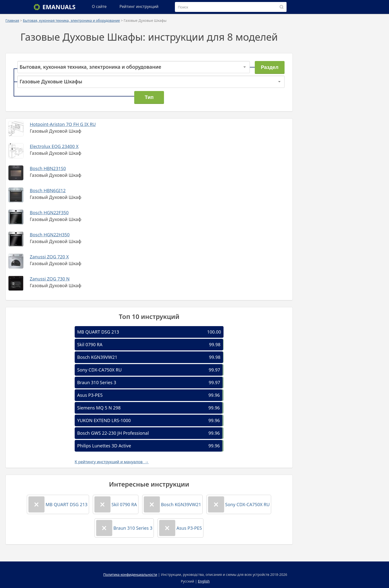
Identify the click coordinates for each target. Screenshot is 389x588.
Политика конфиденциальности (130, 574)
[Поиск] (282, 7)
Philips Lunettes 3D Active (104, 446)
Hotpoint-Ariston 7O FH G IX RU (63, 124)
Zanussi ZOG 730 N (50, 279)
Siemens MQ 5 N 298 (99, 408)
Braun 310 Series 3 (97, 382)
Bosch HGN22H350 (50, 235)
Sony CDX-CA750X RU (99, 370)
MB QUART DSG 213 (98, 332)
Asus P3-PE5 (90, 395)
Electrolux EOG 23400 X (54, 146)
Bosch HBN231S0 (48, 168)
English (204, 581)
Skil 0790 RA (90, 344)
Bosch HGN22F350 (49, 213)
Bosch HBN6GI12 (48, 190)
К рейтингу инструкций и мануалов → (112, 462)
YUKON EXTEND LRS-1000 (104, 420)
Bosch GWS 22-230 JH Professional (113, 433)
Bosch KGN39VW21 (97, 357)
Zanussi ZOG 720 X (49, 257)
